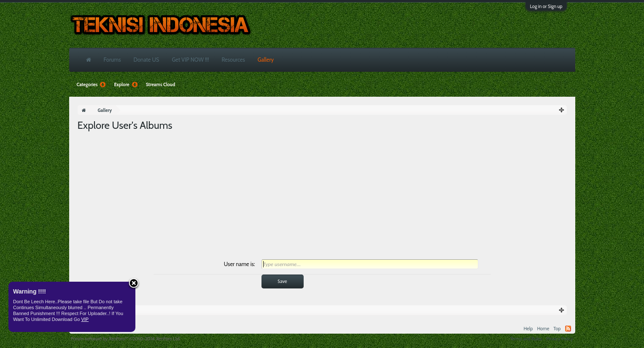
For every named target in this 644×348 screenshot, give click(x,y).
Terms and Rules (526, 339)
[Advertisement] (322, 196)
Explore (125, 85)
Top (557, 329)
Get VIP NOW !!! (190, 60)
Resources (233, 60)
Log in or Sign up (546, 6)
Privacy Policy (559, 339)
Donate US (147, 60)
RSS (568, 329)
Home (543, 329)
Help (528, 329)
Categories (91, 85)
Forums (112, 60)
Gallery (266, 60)
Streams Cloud (161, 84)
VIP (85, 319)
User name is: (240, 264)
